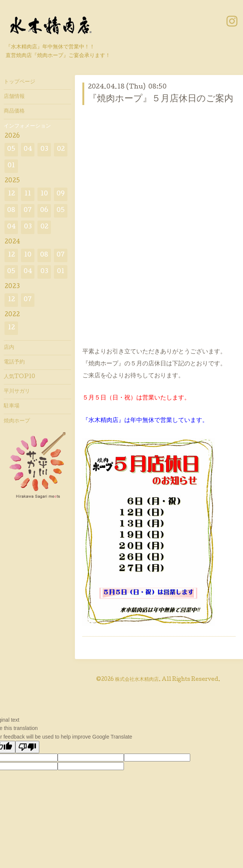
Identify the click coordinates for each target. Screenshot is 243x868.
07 (28, 211)
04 (28, 149)
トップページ (19, 82)
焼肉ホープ (17, 421)
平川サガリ (17, 392)
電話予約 (14, 362)
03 (44, 149)
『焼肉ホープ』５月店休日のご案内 (161, 99)
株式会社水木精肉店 (137, 680)
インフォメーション (27, 126)
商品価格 (14, 111)
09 (61, 194)
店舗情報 (14, 97)
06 (44, 211)
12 (11, 194)
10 (44, 194)
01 (11, 166)
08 (11, 211)
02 (61, 149)
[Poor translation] (27, 747)
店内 (9, 348)
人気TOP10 (19, 377)
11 (28, 194)
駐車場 (12, 406)
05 (11, 149)
